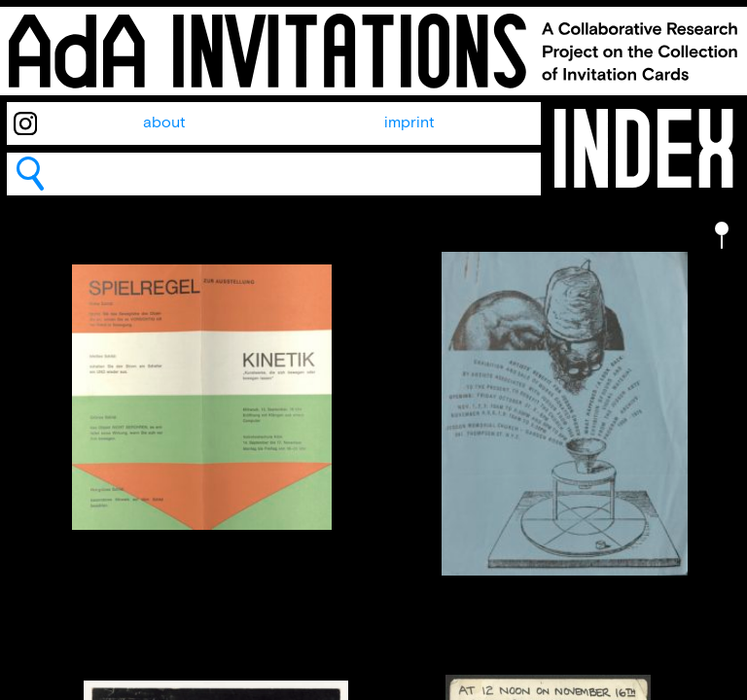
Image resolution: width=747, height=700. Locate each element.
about (164, 123)
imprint (409, 123)
